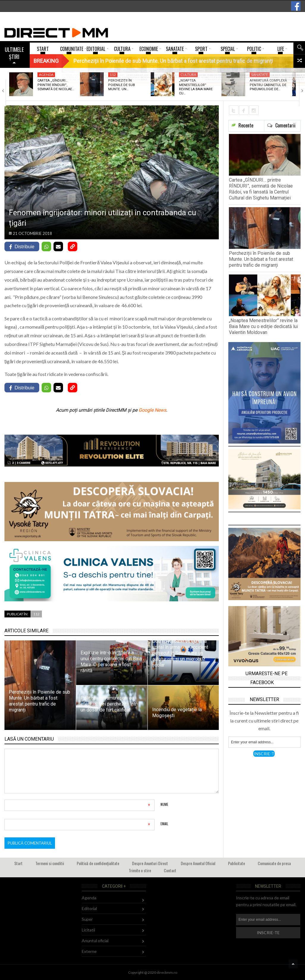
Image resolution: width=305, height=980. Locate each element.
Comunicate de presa (274, 863)
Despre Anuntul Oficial (198, 863)
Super (87, 919)
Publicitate (236, 863)
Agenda (46, 75)
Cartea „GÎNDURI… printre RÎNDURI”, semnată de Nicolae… (56, 85)
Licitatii (88, 930)
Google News (152, 410)
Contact (170, 870)
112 (113, 75)
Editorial (89, 908)
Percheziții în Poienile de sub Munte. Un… (122, 85)
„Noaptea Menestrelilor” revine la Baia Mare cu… (196, 87)
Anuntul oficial (95, 941)
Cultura (188, 75)
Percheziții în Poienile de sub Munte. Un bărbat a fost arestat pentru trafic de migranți (261, 259)
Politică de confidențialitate (98, 863)
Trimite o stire (140, 870)
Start (18, 863)
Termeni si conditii (50, 863)
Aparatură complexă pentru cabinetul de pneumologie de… (268, 85)
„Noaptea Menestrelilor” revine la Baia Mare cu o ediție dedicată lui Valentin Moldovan (263, 326)
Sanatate (260, 75)
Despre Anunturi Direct (150, 863)
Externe (89, 951)
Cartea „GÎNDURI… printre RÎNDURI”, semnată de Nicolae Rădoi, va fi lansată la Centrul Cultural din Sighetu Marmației (261, 189)
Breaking (46, 61)
